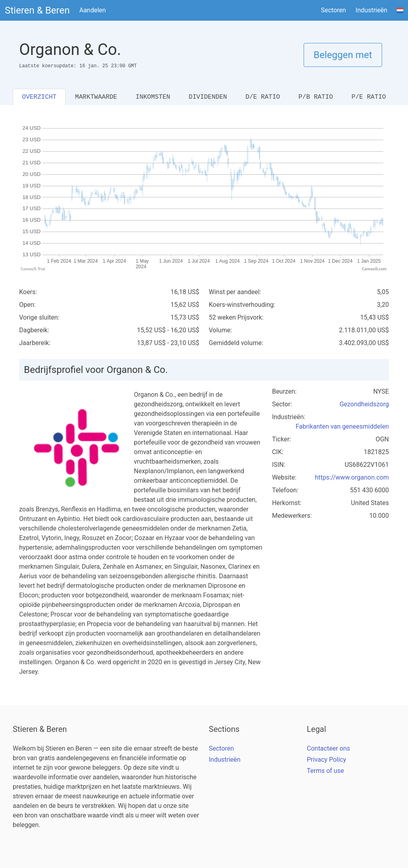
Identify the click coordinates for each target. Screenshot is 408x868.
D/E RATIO (263, 97)
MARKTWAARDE (96, 97)
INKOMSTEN (153, 97)
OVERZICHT (39, 97)
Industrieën (371, 10)
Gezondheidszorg (364, 404)
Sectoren (333, 10)
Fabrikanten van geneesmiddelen (342, 426)
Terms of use (325, 771)
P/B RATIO (316, 97)
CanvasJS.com (374, 269)
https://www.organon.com (352, 477)
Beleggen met (343, 55)
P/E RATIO (369, 97)
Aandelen (93, 10)
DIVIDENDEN (208, 97)
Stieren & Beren (37, 10)
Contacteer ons (329, 748)
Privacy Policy (327, 760)
